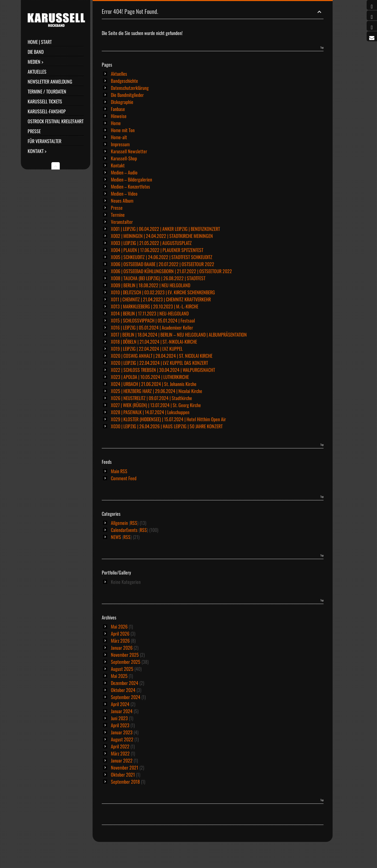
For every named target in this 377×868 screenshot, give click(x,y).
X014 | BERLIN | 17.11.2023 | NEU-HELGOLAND (150, 313)
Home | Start (40, 42)
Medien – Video (124, 193)
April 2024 (120, 704)
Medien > (35, 62)
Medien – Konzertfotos (130, 186)
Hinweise (119, 116)
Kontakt (118, 165)
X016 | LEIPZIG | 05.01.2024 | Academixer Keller (152, 327)
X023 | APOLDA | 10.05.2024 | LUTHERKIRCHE (150, 377)
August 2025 (122, 669)
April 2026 (120, 634)
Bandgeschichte (124, 81)
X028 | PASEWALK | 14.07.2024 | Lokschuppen (150, 412)
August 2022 (122, 739)
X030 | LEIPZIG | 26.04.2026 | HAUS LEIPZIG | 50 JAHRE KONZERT (167, 426)
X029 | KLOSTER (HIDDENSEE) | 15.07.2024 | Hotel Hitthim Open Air (168, 419)
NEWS (116, 537)
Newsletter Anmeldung (50, 81)
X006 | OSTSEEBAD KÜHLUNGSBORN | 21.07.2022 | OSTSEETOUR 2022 (171, 271)
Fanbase (118, 109)
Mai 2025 (119, 676)
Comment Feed (124, 478)
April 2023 (120, 725)
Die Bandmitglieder (127, 95)
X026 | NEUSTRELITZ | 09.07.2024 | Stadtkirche (151, 398)
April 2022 (120, 746)
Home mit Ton (123, 130)
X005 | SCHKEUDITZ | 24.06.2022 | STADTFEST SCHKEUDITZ (162, 257)
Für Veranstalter (44, 141)
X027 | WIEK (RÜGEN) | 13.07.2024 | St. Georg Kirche (156, 405)
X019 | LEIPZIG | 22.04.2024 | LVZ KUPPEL (147, 349)
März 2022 (120, 753)
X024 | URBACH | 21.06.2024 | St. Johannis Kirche (154, 384)
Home (116, 123)
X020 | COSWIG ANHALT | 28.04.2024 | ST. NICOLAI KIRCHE (162, 356)
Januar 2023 (122, 732)
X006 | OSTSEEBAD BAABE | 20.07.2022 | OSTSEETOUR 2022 (163, 264)
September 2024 (126, 697)
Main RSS (119, 471)
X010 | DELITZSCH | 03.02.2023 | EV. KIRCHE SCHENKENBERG (163, 292)
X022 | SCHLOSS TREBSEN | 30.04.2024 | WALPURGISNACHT (163, 370)
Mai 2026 (119, 626)
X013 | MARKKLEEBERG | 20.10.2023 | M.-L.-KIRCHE (155, 306)
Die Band (36, 52)
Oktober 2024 (123, 690)
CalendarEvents (124, 530)
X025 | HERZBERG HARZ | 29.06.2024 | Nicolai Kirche (157, 391)
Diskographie (122, 102)
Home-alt (119, 137)
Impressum (120, 144)
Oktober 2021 (123, 775)
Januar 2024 (122, 711)
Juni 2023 (119, 718)
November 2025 (125, 655)
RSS (134, 523)
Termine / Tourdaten (47, 91)
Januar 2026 (122, 648)
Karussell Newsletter (129, 151)
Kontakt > (37, 151)
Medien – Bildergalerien (131, 179)
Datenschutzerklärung (130, 88)
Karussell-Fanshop (47, 111)
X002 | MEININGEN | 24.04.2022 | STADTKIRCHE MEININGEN (162, 236)
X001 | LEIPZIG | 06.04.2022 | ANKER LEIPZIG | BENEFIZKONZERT (165, 229)
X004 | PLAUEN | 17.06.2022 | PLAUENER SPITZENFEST (157, 250)
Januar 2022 (122, 760)
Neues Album (122, 201)
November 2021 (125, 767)
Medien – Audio (124, 172)
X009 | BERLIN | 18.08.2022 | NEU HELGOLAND (151, 285)
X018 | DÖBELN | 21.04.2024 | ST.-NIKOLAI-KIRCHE (154, 342)
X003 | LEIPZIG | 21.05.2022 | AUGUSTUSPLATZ (151, 243)
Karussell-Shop (124, 158)
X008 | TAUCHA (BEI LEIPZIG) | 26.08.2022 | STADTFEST (158, 278)
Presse (34, 131)
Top (322, 47)
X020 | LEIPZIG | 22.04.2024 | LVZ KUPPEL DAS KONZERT (159, 363)
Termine (118, 215)
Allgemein (119, 523)
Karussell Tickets (45, 101)
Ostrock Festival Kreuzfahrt (56, 121)
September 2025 (126, 662)
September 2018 (125, 782)
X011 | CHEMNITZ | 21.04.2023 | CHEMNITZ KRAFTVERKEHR (161, 299)
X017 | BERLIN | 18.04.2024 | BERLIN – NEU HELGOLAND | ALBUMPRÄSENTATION (179, 335)
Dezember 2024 (125, 683)
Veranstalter (122, 222)
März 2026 (120, 641)
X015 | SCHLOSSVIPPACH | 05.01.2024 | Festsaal (153, 320)
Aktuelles (37, 72)
